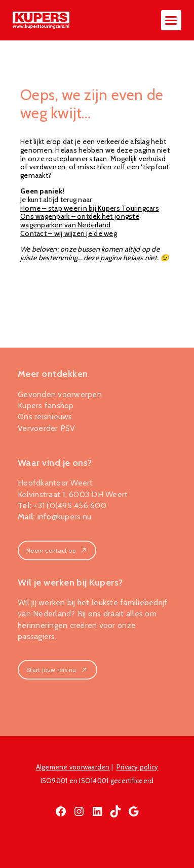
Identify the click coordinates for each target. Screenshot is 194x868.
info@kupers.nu (65, 517)
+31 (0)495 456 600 (70, 505)
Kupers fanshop (46, 405)
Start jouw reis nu (57, 670)
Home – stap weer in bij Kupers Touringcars (90, 208)
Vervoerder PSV (47, 428)
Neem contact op (57, 550)
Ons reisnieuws (45, 417)
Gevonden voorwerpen (60, 394)
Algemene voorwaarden (73, 767)
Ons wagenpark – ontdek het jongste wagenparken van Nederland (80, 221)
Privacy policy (138, 767)
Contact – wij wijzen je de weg (69, 233)
